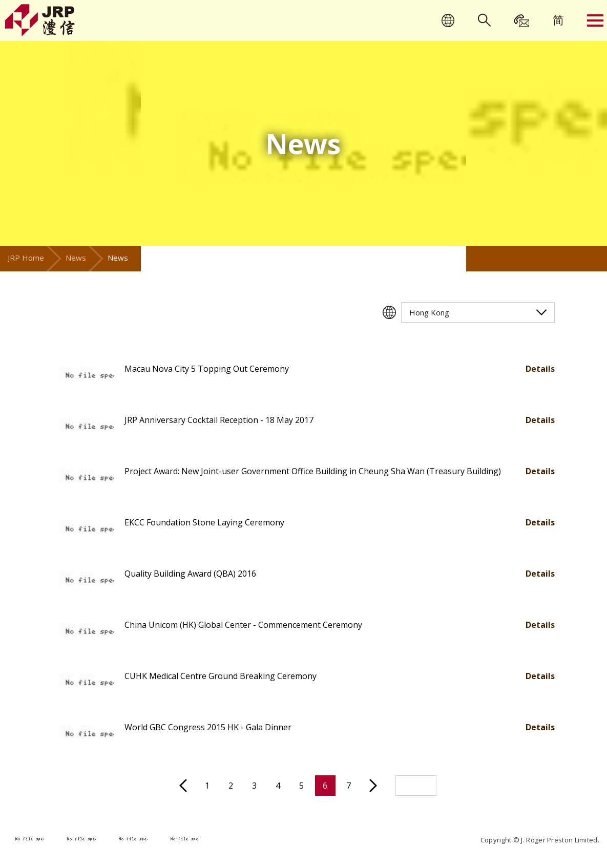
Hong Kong (429, 312)
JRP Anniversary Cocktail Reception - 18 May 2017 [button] (219, 420)
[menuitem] (558, 19)
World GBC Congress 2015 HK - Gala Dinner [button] (208, 727)
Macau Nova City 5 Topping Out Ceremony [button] (207, 369)
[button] (83, 376)
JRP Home (26, 258)
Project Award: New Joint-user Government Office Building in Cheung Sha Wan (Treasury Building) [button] (313, 471)
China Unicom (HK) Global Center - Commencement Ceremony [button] (243, 625)
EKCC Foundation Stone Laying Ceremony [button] (204, 522)
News (76, 258)
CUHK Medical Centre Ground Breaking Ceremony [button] (221, 676)
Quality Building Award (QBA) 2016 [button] (190, 574)
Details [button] (540, 369)
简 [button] (558, 19)
